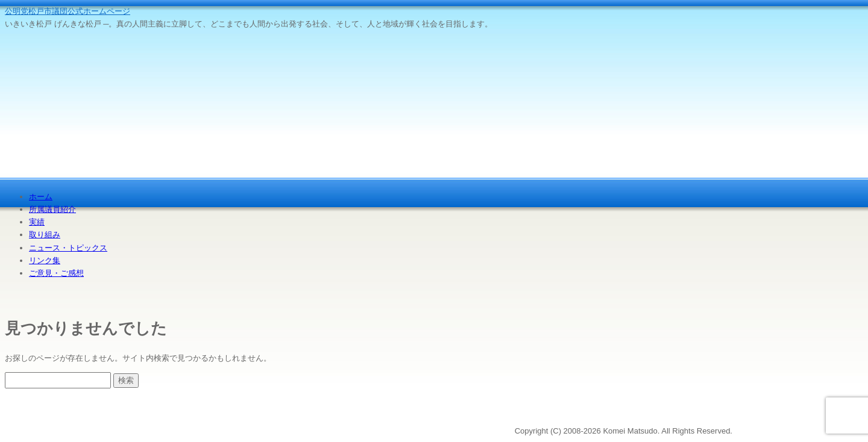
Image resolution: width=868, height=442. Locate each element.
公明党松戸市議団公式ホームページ (68, 11)
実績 (37, 222)
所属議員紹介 (52, 209)
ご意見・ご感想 (56, 273)
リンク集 (45, 260)
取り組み (45, 235)
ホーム (41, 197)
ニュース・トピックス (68, 248)
